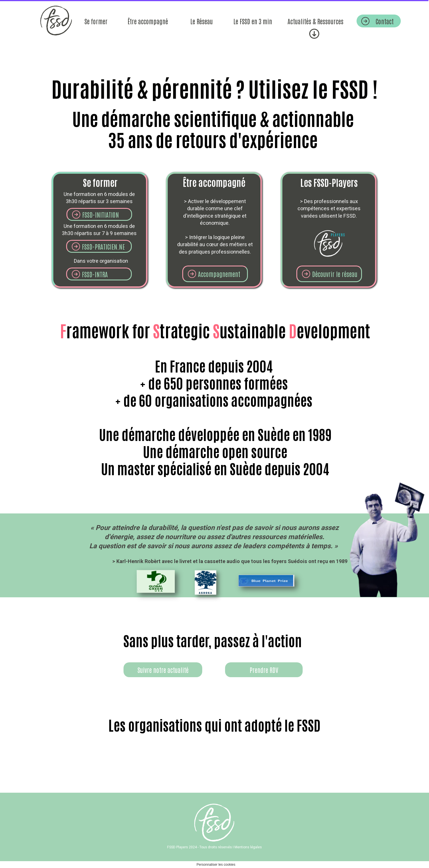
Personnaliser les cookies (216, 865)
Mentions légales (248, 847)
